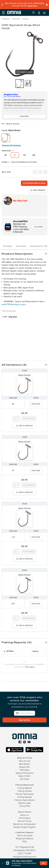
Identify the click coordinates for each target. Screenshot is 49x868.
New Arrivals (25, 759)
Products (5, 17)
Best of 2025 (24, 774)
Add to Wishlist (38, 188)
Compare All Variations (11, 143)
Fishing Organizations (24, 798)
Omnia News (25, 816)
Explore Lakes (24, 801)
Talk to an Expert (25, 833)
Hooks (26, 17)
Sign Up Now (24, 718)
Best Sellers (24, 762)
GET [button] (44, 863)
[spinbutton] (16, 416)
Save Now (33, 5)
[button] (24, 252)
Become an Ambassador (24, 822)
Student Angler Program (25, 825)
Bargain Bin (25, 765)
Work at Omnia (24, 819)
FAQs (24, 839)
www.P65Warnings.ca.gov (14, 302)
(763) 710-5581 (24, 851)
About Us (24, 813)
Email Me (36, 402)
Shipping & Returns (25, 836)
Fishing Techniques (24, 792)
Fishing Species (25, 795)
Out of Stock (29, 416)
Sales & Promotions (25, 771)
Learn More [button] (38, 225)
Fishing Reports (25, 786)
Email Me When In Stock (34, 181)
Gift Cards (25, 777)
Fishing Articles (25, 789)
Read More (24, 114)
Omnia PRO (25, 804)
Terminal (16, 17)
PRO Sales (24, 768)
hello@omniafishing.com (24, 855)
